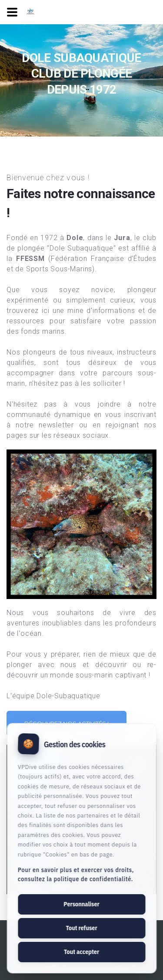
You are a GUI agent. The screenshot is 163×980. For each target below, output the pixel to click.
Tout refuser (81, 928)
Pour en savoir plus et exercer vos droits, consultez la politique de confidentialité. (76, 874)
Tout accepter (81, 952)
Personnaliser (81, 904)
